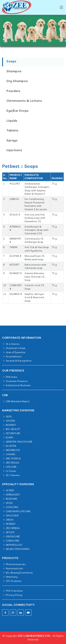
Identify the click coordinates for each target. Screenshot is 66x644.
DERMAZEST (13, 495)
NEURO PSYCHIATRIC (18, 549)
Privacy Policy (14, 595)
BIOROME (12, 499)
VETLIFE (10, 532)
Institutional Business (18, 385)
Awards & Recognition (19, 361)
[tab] (33, 67)
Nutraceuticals (14, 568)
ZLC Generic (13, 475)
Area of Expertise (16, 352)
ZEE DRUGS (12, 463)
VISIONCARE (13, 536)
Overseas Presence (17, 381)
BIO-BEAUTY (13, 429)
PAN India (11, 377)
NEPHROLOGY (14, 545)
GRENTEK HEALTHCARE (19, 442)
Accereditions (14, 356)
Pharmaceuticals (16, 564)
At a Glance (13, 344)
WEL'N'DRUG (13, 458)
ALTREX (10, 490)
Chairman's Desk (16, 348)
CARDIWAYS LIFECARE (18, 511)
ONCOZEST (12, 516)
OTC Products (14, 581)
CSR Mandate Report (18, 401)
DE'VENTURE (13, 433)
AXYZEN (10, 421)
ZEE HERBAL (13, 528)
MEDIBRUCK (13, 450)
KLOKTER (11, 446)
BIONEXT (11, 425)
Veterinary (12, 577)
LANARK (11, 454)
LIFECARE (11, 467)
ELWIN (10, 437)
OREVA (10, 520)
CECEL (10, 503)
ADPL (9, 417)
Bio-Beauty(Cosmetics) (19, 573)
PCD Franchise (14, 591)
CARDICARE (13, 541)
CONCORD (12, 507)
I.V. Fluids (11, 471)
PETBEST (11, 524)
